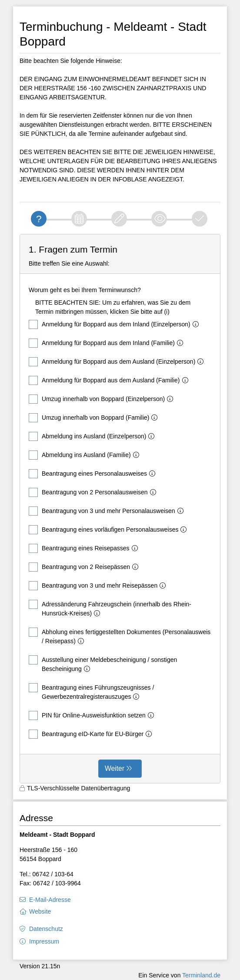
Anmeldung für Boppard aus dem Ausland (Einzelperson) (118, 362)
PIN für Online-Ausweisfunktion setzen (93, 715)
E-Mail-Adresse (50, 900)
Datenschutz (46, 929)
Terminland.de (201, 975)
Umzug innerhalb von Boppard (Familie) (95, 418)
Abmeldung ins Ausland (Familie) (86, 455)
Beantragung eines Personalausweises (94, 474)
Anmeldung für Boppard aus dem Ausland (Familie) (110, 380)
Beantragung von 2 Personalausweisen (94, 492)
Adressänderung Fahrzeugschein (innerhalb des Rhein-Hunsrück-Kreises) (110, 608)
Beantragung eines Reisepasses (85, 548)
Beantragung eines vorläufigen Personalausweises (109, 530)
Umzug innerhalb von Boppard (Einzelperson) (103, 399)
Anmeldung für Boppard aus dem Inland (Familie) (108, 343)
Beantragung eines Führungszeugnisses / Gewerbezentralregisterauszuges (91, 692)
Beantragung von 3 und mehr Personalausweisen (108, 511)
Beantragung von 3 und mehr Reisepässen (99, 586)
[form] (120, 509)
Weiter (115, 768)
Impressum (44, 941)
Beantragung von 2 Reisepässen (85, 567)
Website (40, 911)
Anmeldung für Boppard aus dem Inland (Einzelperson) (115, 324)
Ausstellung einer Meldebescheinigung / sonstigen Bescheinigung (103, 664)
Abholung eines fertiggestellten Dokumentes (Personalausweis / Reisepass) (120, 636)
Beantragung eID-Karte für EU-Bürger (92, 734)
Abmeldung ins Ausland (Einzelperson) (93, 436)
